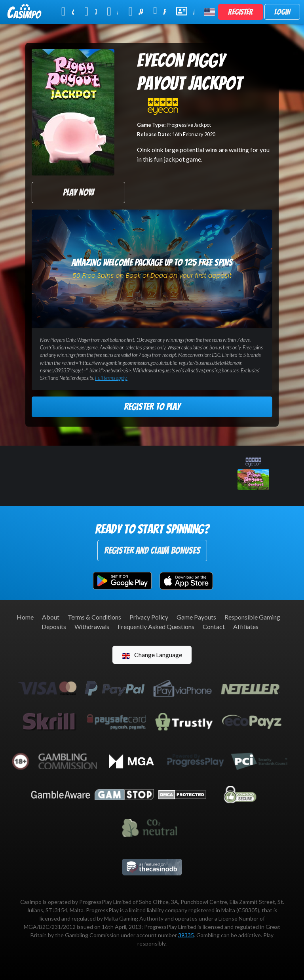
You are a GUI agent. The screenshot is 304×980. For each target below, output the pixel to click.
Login (282, 12)
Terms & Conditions (94, 617)
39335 (186, 935)
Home (25, 617)
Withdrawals (92, 626)
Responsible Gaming (252, 617)
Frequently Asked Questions (156, 626)
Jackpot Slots (136, 11)
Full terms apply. (111, 378)
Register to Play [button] (152, 407)
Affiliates (246, 626)
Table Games (90, 11)
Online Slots (68, 11)
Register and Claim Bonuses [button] (152, 550)
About (51, 617)
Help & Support (185, 11)
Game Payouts (196, 617)
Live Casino (112, 11)
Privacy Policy (149, 617)
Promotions (160, 11)
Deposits (54, 626)
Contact (214, 626)
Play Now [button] (78, 192)
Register (240, 12)
